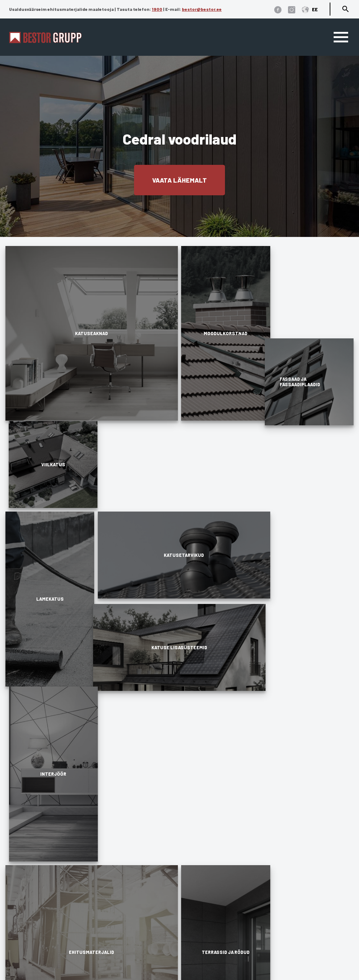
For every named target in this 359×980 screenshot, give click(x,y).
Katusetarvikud (115, 894)
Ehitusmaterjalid (118, 946)
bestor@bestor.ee (202, 9)
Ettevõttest (197, 883)
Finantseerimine (205, 935)
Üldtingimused (27, 950)
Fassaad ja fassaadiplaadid (133, 914)
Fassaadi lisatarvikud (124, 925)
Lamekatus (109, 883)
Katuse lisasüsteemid (124, 904)
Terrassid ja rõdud (120, 935)
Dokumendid (200, 873)
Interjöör (106, 956)
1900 (157, 9)
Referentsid (198, 904)
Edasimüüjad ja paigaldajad (223, 894)
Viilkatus (106, 873)
